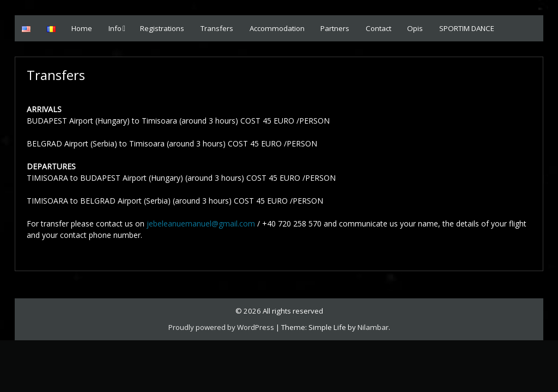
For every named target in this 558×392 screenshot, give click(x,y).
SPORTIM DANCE (467, 28)
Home (82, 28)
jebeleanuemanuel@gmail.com (201, 223)
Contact (378, 28)
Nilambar (373, 327)
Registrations (162, 28)
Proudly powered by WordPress (221, 327)
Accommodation (277, 28)
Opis (415, 28)
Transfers (217, 28)
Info (115, 28)
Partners (335, 28)
